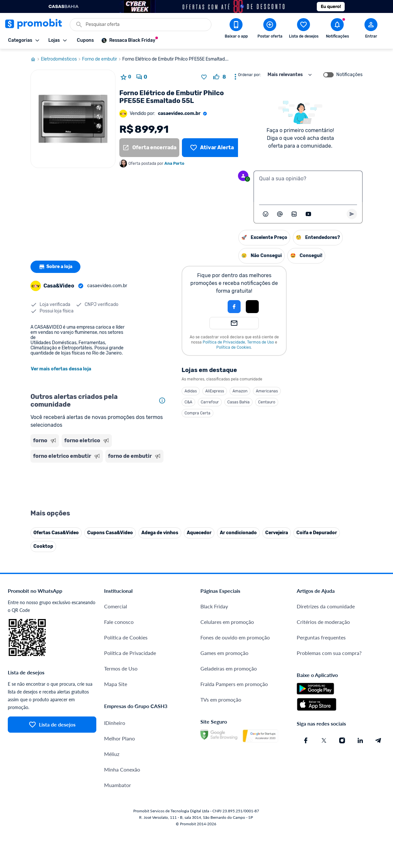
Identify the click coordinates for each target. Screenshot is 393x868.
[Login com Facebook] (234, 307)
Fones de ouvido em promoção (235, 637)
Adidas (191, 391)
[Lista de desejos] (212, 148)
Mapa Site (116, 684)
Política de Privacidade (224, 342)
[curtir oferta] (220, 77)
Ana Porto (174, 163)
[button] (212, 307)
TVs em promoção (221, 699)
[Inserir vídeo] (308, 214)
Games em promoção (224, 653)
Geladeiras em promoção (229, 668)
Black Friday (214, 606)
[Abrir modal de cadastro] (371, 29)
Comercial (116, 606)
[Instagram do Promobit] (342, 740)
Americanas (267, 391)
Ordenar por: (250, 75)
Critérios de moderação (323, 622)
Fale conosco (119, 622)
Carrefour (210, 402)
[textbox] (308, 186)
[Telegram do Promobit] (378, 740)
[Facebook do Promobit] (306, 740)
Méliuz (112, 754)
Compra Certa (197, 413)
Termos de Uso (261, 342)
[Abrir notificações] (337, 29)
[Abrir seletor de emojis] (266, 214)
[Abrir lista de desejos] (304, 29)
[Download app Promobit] (236, 29)
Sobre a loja (55, 267)
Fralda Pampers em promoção (234, 684)
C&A (188, 402)
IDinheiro (115, 723)
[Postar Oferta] (270, 29)
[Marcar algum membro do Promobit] (280, 214)
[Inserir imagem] (294, 214)
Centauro (267, 402)
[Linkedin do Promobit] (360, 740)
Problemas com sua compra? (329, 653)
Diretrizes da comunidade (326, 606)
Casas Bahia (238, 402)
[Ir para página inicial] (36, 59)
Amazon (240, 391)
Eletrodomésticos (61, 59)
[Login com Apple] (252, 307)
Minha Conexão (122, 769)
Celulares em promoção (227, 622)
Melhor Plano (119, 738)
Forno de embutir (102, 59)
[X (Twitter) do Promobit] (324, 740)
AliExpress (215, 391)
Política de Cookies (234, 347)
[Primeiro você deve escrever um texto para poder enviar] (352, 214)
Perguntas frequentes (321, 637)
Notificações (349, 75)
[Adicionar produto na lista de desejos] (204, 77)
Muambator (118, 785)
